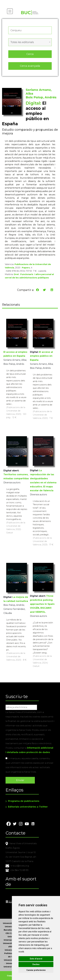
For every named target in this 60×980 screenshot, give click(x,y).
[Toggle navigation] (10, 11)
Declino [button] (36, 964)
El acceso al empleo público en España (41, 356)
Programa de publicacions (24, 801)
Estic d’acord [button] (36, 959)
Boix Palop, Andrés (41, 97)
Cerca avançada (30, 66)
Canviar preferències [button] (36, 970)
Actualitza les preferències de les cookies (26, 2)
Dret (16, 274)
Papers (26, 268)
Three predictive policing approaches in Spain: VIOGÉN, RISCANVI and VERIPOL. (42, 604)
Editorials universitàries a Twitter (28, 807)
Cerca (30, 54)
